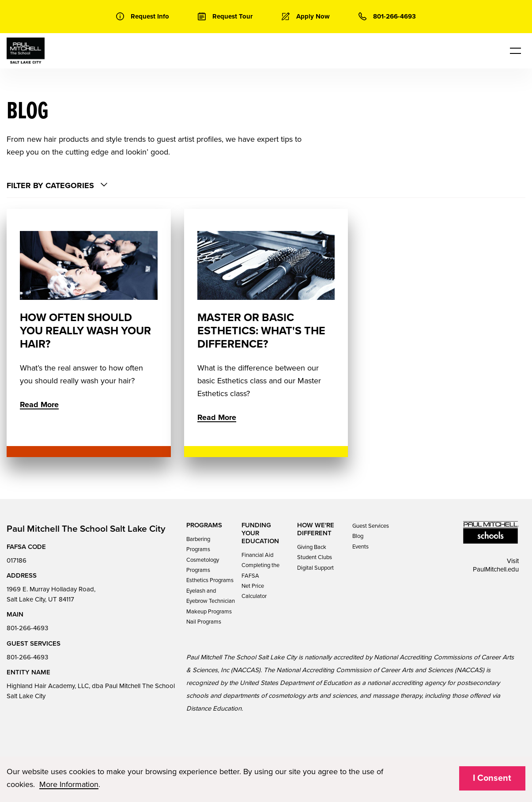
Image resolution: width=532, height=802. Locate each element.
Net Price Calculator (254, 591)
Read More (39, 405)
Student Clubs (315, 557)
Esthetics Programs (210, 580)
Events (360, 547)
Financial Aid (257, 555)
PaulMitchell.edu (496, 569)
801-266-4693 (27, 628)
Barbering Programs (198, 544)
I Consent (492, 778)
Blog (358, 536)
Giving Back (312, 547)
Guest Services (371, 526)
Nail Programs (204, 622)
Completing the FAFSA (260, 570)
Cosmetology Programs (203, 565)
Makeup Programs (209, 612)
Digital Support (315, 568)
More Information (69, 784)
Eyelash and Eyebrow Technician (211, 596)
